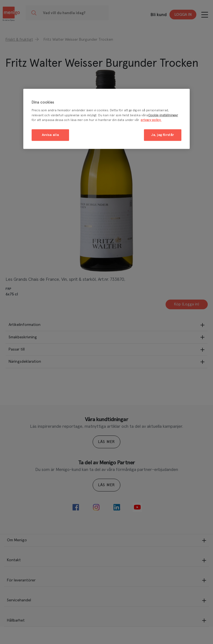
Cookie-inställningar (163, 115)
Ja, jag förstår (163, 135)
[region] (106, 119)
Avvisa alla (50, 135)
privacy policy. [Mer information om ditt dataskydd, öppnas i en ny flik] (151, 120)
